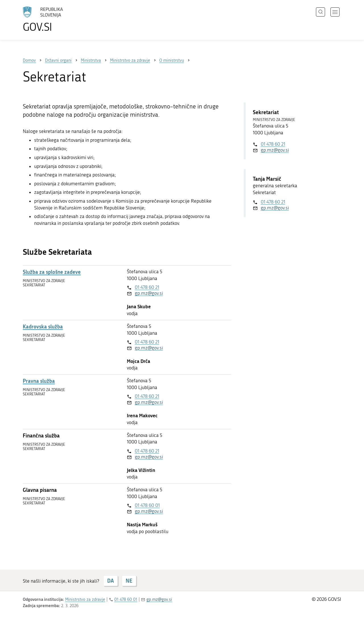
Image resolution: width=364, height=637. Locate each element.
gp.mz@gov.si (149, 293)
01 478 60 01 (147, 505)
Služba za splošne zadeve (52, 272)
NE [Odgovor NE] (129, 581)
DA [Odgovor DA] (110, 581)
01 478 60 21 (147, 287)
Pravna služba (39, 381)
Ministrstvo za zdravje (85, 599)
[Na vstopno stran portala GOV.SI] (59, 19)
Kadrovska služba (43, 327)
